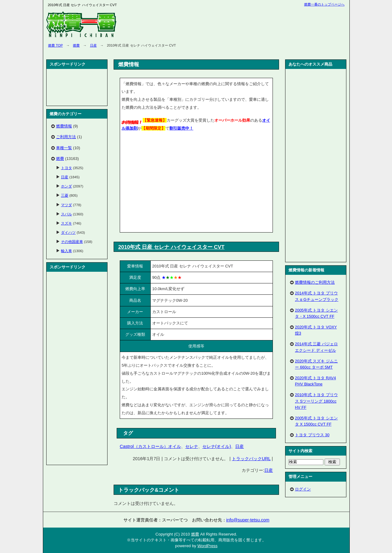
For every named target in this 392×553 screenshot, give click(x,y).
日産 (93, 45)
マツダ (66, 205)
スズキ (66, 223)
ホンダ (66, 186)
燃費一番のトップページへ (324, 4)
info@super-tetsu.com (248, 520)
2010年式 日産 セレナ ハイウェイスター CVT (171, 247)
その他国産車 (72, 242)
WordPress (207, 546)
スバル (66, 214)
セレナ (192, 446)
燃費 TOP (55, 45)
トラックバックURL (251, 459)
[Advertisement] (173, 183)
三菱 (65, 195)
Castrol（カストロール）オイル (150, 446)
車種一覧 (64, 148)
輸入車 (66, 251)
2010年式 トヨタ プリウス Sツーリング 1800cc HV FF (316, 401)
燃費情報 (64, 126)
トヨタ (66, 168)
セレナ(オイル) (217, 446)
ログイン (303, 489)
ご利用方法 (66, 137)
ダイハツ (68, 232)
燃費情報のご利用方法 (315, 282)
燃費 (76, 45)
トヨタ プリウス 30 (312, 435)
